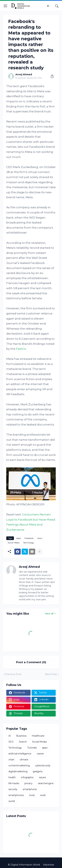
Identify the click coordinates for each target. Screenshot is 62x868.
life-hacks (14, 783)
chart (11, 760)
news (40, 538)
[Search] (57, 6)
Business (21, 736)
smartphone (30, 789)
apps (19, 538)
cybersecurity (43, 766)
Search (23, 742)
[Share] (51, 76)
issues (42, 777)
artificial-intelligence (20, 754)
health (12, 777)
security (13, 789)
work (43, 795)
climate (24, 760)
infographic (27, 777)
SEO (11, 742)
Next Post (51, 674)
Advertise (49, 865)
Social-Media (14, 543)
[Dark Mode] (49, 6)
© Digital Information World (24, 865)
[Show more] (39, 552)
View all (49, 613)
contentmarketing (19, 766)
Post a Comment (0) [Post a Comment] (31, 662)
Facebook (29, 538)
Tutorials (32, 748)
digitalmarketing (18, 771)
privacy (29, 783)
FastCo (21, 349)
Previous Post (13, 674)
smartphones (16, 795)
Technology (29, 543)
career (40, 754)
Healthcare (38, 736)
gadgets (38, 771)
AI (10, 736)
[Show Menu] (5, 6)
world (12, 801)
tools (32, 795)
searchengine (46, 783)
